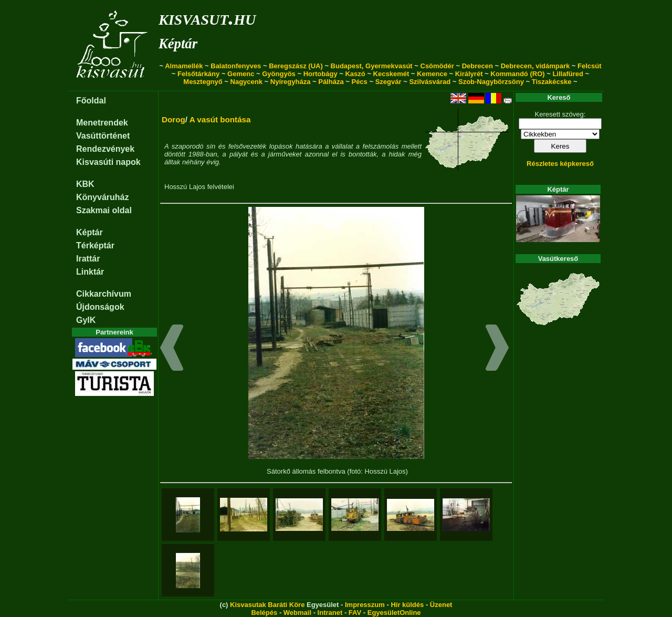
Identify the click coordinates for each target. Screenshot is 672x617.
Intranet (330, 613)
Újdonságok (100, 307)
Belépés (264, 613)
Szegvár (388, 82)
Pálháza (331, 82)
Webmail (297, 613)
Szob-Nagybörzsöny (491, 82)
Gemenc (241, 74)
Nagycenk (246, 82)
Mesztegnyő (203, 82)
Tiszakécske (552, 82)
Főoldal (91, 101)
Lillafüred (568, 74)
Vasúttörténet (103, 136)
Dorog (174, 119)
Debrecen (477, 66)
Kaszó (355, 74)
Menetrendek (102, 123)
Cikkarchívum (104, 294)
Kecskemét (391, 74)
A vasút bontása (220, 119)
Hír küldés (407, 605)
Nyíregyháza (291, 82)
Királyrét (469, 74)
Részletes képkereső (560, 164)
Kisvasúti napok (108, 162)
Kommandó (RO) (517, 74)
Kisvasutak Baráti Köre (267, 605)
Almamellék (184, 66)
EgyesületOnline (394, 613)
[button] (172, 349)
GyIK (86, 320)
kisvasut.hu (207, 18)
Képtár (178, 44)
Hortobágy (321, 74)
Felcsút (590, 66)
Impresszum (365, 605)
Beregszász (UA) (296, 66)
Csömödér (437, 66)
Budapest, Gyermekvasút (372, 66)
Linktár (90, 272)
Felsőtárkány (198, 74)
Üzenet (441, 605)
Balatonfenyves (236, 66)
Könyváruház (102, 197)
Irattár (88, 259)
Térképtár (95, 245)
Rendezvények (105, 149)
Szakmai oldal (104, 210)
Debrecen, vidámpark (535, 66)
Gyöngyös (279, 74)
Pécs (359, 82)
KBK (85, 184)
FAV (355, 613)
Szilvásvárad (430, 82)
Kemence (432, 74)
